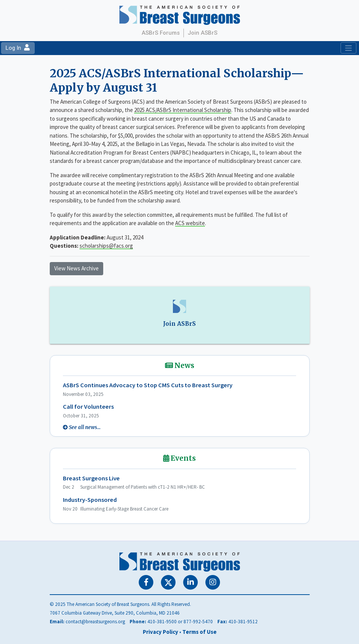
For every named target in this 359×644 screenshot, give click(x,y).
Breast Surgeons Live (91, 478)
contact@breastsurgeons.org (95, 622)
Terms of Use (199, 632)
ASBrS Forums (161, 33)
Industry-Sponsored (90, 500)
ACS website (190, 223)
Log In (18, 48)
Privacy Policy (160, 632)
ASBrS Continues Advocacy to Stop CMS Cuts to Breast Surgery (148, 385)
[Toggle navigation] (348, 48)
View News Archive (76, 268)
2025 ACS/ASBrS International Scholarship (183, 110)
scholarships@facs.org (106, 246)
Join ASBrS (202, 33)
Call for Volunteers (88, 407)
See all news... (85, 427)
